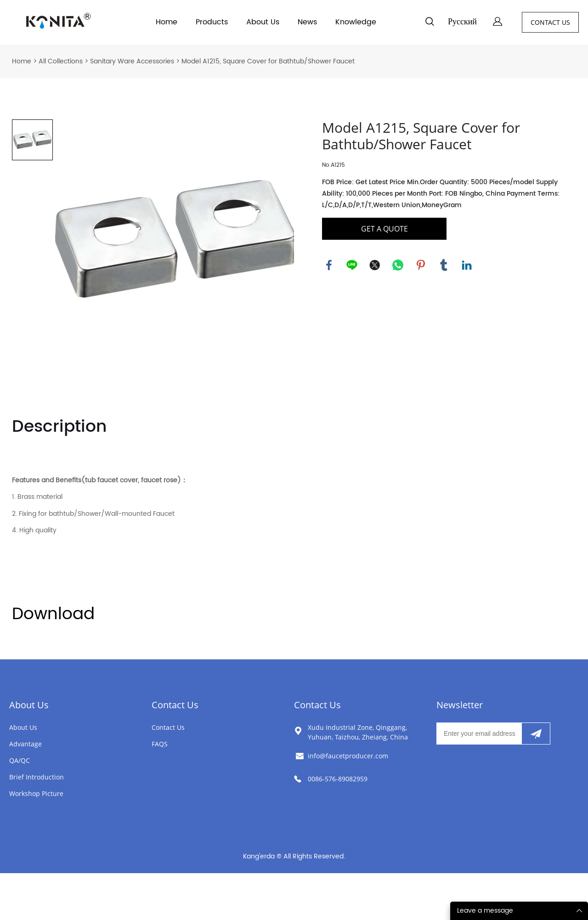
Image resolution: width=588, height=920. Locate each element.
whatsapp (398, 265)
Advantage (25, 744)
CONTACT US (550, 22)
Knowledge (356, 22)
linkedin (467, 265)
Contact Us (175, 705)
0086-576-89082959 (338, 779)
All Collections (61, 61)
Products (212, 22)
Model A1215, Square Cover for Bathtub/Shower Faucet (268, 61)
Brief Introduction (37, 777)
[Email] (479, 734)
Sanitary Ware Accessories (132, 61)
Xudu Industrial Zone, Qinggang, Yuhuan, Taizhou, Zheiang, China (358, 732)
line (352, 265)
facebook (329, 265)
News (307, 22)
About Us (263, 22)
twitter (375, 265)
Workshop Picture (36, 793)
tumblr (444, 265)
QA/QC (20, 760)
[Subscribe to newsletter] (536, 734)
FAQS (160, 744)
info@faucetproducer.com (348, 756)
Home (167, 22)
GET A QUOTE (384, 229)
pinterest (421, 265)
